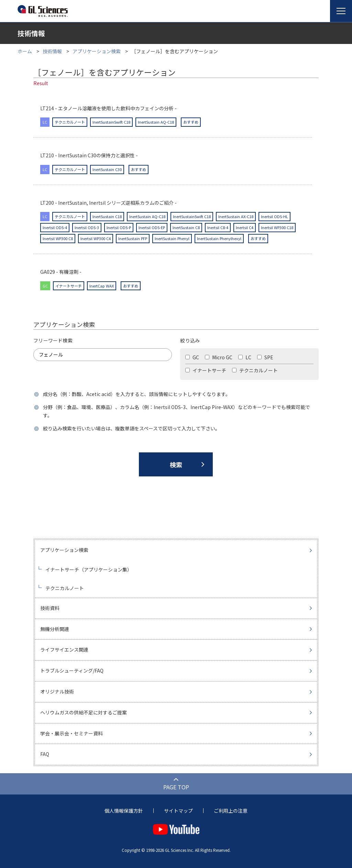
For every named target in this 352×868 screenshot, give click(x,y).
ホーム (25, 51)
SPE (265, 357)
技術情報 (52, 51)
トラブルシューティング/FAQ (72, 670)
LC (245, 357)
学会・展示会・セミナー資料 (71, 733)
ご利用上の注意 (231, 811)
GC (192, 357)
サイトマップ (178, 811)
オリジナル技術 (57, 691)
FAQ (45, 754)
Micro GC (219, 357)
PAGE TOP (176, 787)
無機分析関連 (55, 629)
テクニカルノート (255, 370)
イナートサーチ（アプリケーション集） (89, 570)
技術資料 (50, 608)
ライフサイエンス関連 (64, 650)
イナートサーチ (206, 370)
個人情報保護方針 (124, 811)
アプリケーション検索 (97, 51)
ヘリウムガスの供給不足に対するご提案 (84, 712)
